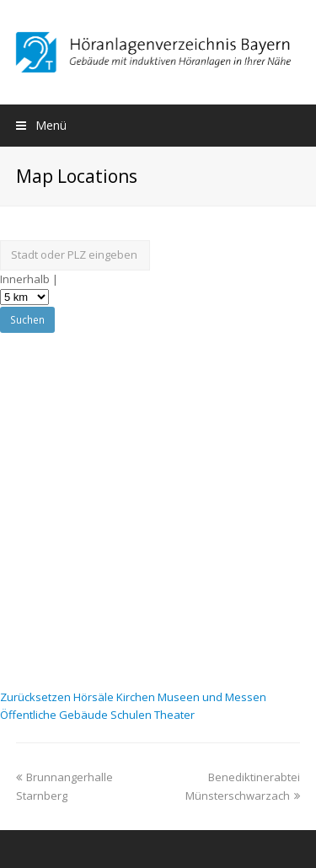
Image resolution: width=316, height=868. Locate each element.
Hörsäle (95, 697)
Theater (174, 715)
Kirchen (137, 697)
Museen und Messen (212, 697)
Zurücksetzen (37, 697)
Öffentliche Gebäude (55, 715)
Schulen (132, 715)
